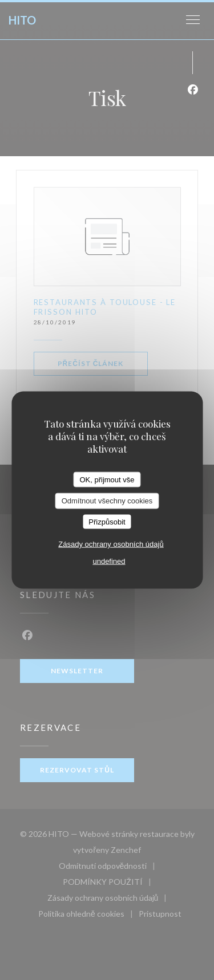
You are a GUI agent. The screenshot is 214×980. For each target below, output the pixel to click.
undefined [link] (109, 561)
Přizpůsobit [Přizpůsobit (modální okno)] (107, 521)
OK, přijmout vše (107, 479)
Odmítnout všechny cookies (107, 501)
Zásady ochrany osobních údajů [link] (111, 544)
